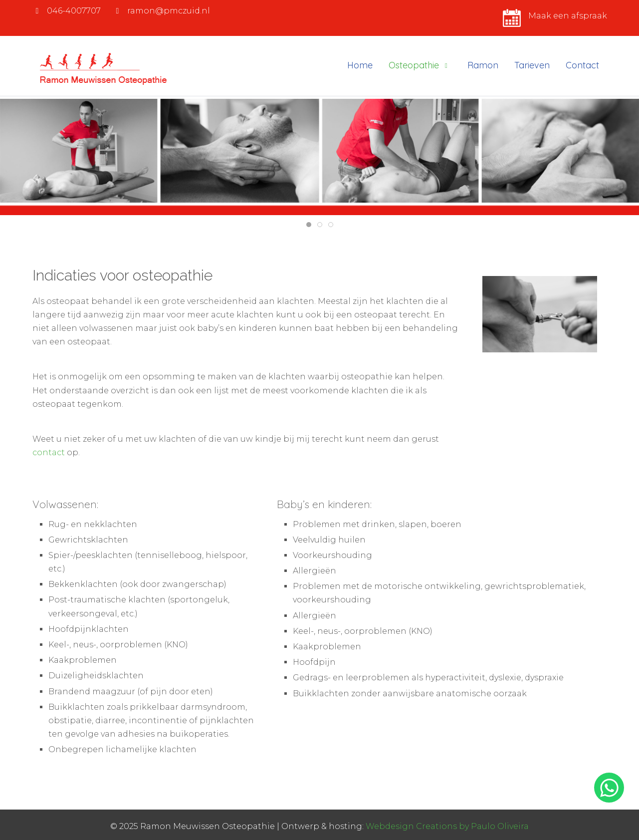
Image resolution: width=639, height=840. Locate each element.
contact (49, 452)
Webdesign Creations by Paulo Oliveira (447, 826)
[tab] (309, 225)
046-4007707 (74, 11)
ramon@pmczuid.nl (169, 11)
